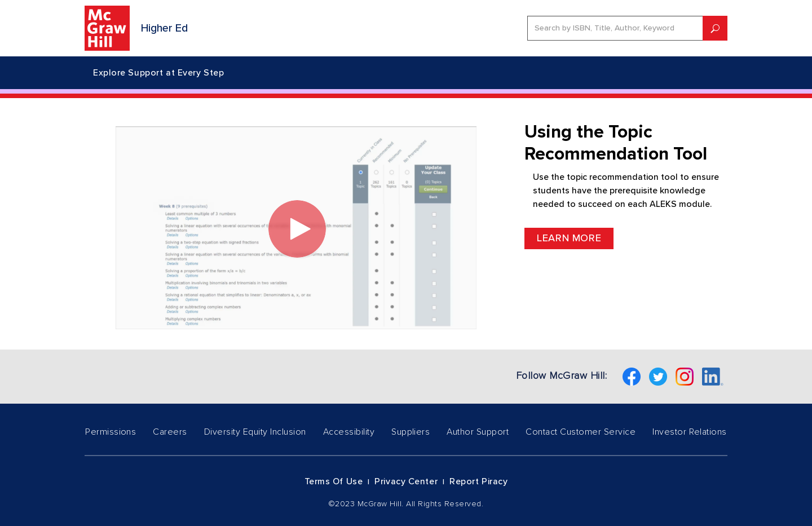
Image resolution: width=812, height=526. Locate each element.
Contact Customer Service (581, 432)
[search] (615, 28)
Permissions (111, 432)
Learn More (569, 238)
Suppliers (411, 432)
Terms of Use (334, 481)
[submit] (715, 28)
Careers (170, 432)
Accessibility (349, 432)
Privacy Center (406, 481)
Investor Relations (690, 432)
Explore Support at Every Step (158, 73)
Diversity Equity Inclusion (255, 432)
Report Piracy (478, 481)
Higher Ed (164, 28)
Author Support (478, 432)
